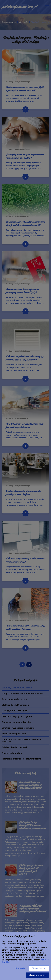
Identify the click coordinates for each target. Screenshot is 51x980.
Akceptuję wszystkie (38, 975)
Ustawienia (20, 968)
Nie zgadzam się (39, 968)
